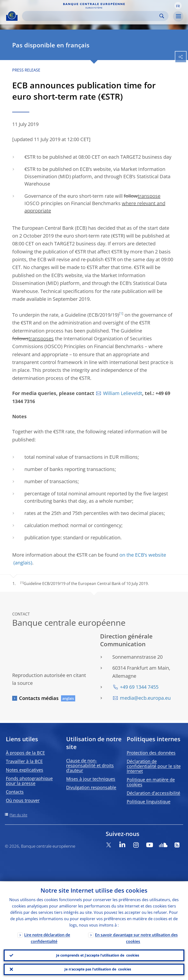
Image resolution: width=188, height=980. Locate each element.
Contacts (15, 792)
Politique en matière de (151, 782)
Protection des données (151, 753)
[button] (178, 6)
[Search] (91, 16)
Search (162, 16)
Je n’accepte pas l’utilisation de (98, 969)
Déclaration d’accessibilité (153, 793)
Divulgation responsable (91, 787)
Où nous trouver (23, 800)
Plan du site (18, 815)
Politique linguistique (149, 802)
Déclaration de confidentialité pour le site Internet (154, 766)
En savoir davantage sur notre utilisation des (136, 938)
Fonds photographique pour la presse (29, 781)
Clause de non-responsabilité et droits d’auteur (90, 765)
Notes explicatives (25, 770)
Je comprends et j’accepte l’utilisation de (98, 955)
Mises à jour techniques (91, 779)
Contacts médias (39, 698)
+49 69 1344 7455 (139, 687)
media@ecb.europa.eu (145, 698)
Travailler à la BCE (24, 761)
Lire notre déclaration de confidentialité (47, 938)
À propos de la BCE (25, 753)
